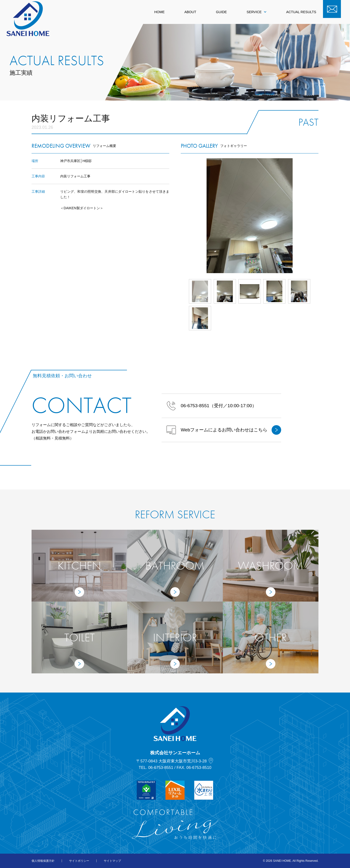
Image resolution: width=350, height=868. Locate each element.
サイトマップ (112, 861)
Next (318, 216)
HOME (159, 12)
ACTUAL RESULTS (301, 12)
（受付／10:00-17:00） (211, 406)
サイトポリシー (79, 861)
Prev (181, 216)
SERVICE (257, 12)
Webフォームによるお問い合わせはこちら (224, 430)
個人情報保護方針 (43, 861)
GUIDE (221, 12)
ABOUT (190, 12)
